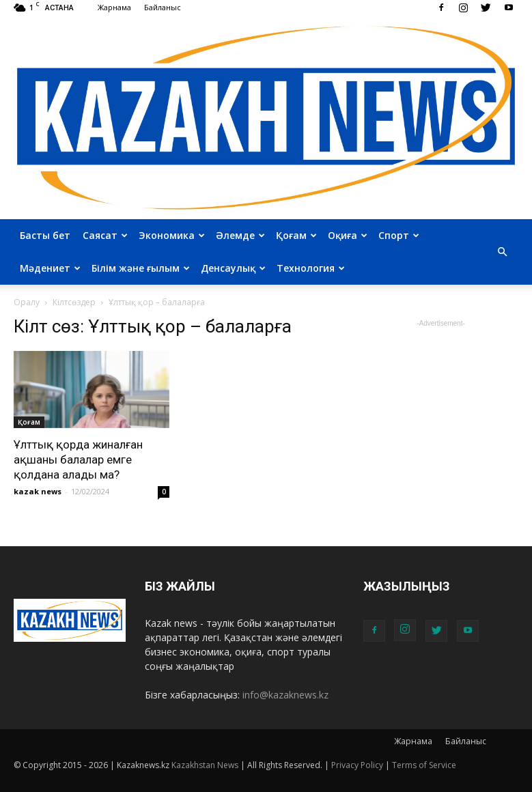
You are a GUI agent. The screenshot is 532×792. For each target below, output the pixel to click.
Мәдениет (50, 268)
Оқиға (348, 235)
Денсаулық (233, 268)
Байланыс (163, 7)
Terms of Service (424, 765)
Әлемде (240, 235)
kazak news (38, 491)
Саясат (105, 235)
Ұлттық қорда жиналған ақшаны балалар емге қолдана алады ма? (78, 459)
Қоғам (296, 235)
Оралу (27, 302)
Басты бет (45, 235)
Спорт (399, 235)
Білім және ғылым (141, 268)
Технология (311, 268)
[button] (503, 252)
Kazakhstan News (205, 765)
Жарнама (114, 7)
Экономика (172, 235)
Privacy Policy (357, 765)
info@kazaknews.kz (285, 695)
